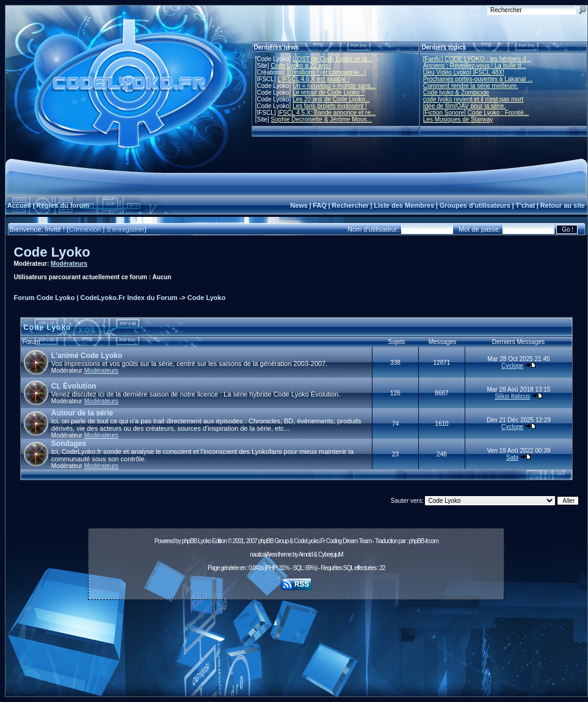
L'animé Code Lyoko (87, 356)
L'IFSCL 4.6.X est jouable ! (313, 79)
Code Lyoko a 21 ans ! (301, 66)
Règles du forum (63, 205)
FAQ (320, 205)
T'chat (525, 205)
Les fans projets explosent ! (330, 106)
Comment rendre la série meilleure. (471, 86)
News (299, 205)
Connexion (85, 229)
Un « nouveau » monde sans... (334, 86)
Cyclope (512, 366)
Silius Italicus (512, 396)
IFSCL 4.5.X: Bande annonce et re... (326, 113)
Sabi (512, 457)
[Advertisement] (296, 652)
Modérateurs (69, 264)
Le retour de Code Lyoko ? (328, 93)
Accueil (19, 205)
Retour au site (563, 205)
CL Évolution (74, 386)
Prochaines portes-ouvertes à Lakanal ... (478, 79)
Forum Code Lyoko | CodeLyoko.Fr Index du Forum (96, 298)
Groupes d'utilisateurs (475, 205)
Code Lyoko (52, 252)
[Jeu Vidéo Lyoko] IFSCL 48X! (464, 72)
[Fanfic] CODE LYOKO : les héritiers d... (477, 59)
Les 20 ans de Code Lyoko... (331, 99)
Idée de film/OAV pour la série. (464, 106)
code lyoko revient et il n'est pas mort (473, 99)
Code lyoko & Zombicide (456, 93)
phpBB (189, 541)
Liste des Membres (404, 205)
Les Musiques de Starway (458, 119)
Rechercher (350, 205)
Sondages (69, 444)
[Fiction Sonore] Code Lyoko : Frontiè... (476, 113)
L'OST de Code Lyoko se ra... (332, 59)
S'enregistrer (125, 229)
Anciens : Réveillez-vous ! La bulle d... (475, 66)
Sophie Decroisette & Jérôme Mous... (321, 119)
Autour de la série (82, 413)
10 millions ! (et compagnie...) (326, 72)
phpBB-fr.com (423, 541)
